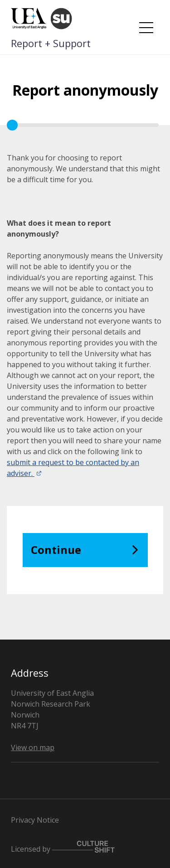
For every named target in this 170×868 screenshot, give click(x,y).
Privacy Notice (35, 820)
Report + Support (51, 43)
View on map (33, 747)
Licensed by (63, 847)
